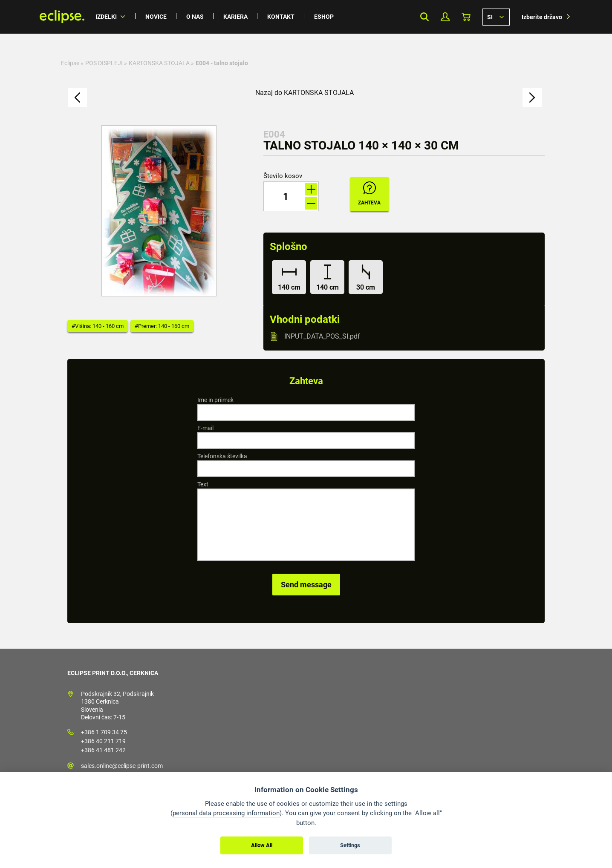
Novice (156, 17)
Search (424, 17)
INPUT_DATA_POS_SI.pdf (322, 336)
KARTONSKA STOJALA (159, 63)
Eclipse (70, 63)
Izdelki (106, 17)
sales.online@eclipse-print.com (122, 766)
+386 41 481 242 (103, 750)
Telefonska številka (222, 456)
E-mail (205, 428)
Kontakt (281, 17)
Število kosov (283, 176)
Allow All (262, 845)
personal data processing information (226, 813)
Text (203, 484)
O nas (195, 17)
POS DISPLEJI (104, 63)
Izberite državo (542, 17)
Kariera (235, 17)
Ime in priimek (215, 400)
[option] (159, 211)
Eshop (324, 17)
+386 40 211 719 (103, 741)
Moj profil (445, 17)
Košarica (466, 17)
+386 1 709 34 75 (104, 732)
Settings (350, 845)
